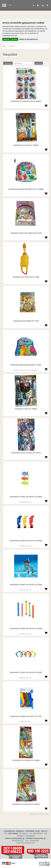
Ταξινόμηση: (8, 63)
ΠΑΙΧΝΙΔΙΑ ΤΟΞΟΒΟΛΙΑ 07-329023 (26, 804)
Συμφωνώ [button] (6, 39)
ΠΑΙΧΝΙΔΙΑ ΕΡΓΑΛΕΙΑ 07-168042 (26, 145)
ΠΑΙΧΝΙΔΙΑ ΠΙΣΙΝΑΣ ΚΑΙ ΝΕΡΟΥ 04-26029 (26, 497)
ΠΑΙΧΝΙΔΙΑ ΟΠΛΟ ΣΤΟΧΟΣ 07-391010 (26, 453)
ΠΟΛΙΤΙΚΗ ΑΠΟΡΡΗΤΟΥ (26, 843)
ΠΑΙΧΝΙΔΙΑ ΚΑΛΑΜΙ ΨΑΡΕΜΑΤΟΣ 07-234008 (26, 189)
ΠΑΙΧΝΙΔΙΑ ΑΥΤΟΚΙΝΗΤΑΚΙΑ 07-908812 (26, 101)
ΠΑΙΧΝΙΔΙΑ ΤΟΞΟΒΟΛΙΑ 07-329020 (26, 760)
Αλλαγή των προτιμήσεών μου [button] (29, 39)
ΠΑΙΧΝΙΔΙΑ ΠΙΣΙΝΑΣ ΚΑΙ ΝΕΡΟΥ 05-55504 (26, 628)
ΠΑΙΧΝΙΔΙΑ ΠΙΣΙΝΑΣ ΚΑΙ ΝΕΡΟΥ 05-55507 (26, 672)
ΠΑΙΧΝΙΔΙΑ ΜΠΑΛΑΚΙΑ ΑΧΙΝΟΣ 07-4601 (26, 365)
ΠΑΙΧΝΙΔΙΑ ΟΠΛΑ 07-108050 (26, 409)
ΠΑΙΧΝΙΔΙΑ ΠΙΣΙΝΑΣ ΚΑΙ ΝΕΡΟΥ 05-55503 (26, 585)
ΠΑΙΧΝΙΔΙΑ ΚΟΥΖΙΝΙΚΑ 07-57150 (26, 321)
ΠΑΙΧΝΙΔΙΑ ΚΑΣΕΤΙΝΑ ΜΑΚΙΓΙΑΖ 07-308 (26, 233)
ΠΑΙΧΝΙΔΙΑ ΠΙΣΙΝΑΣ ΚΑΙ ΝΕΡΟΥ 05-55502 (26, 541)
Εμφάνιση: (39, 63)
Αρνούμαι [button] (14, 39)
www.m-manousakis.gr (15, 838)
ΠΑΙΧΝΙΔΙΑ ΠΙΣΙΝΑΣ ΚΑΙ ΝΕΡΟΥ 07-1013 (26, 716)
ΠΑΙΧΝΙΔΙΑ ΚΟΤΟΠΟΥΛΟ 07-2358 (26, 277)
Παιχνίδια (12, 46)
